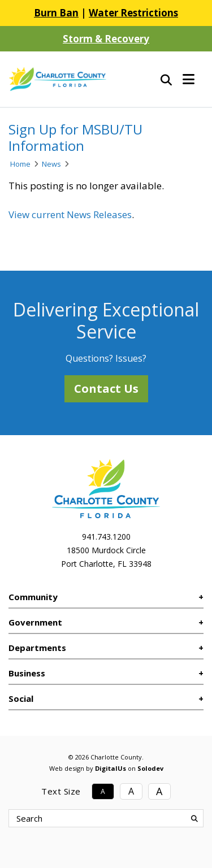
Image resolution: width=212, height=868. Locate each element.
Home (20, 164)
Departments (37, 648)
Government (35, 622)
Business (27, 673)
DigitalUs (111, 768)
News (51, 164)
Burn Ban (56, 13)
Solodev (150, 768)
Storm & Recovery (106, 39)
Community (33, 597)
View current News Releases (70, 214)
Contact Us (106, 389)
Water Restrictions (133, 13)
